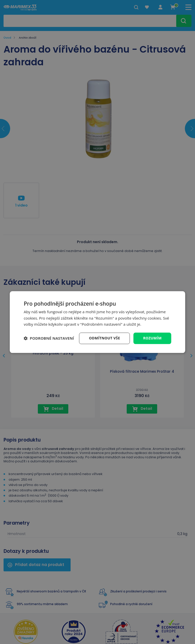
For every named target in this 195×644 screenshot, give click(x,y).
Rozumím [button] (152, 338)
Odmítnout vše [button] (105, 338)
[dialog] (97, 322)
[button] (49, 338)
